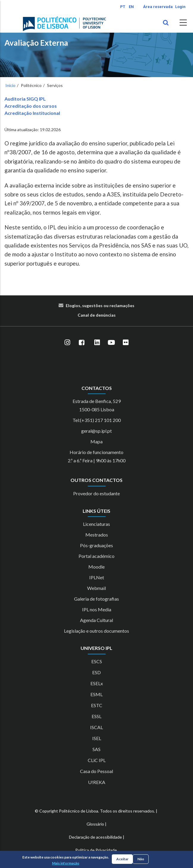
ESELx (97, 683)
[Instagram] (68, 342)
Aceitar (122, 859)
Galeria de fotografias (96, 599)
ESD (96, 672)
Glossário (95, 824)
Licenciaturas (96, 524)
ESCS (97, 661)
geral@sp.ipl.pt (96, 431)
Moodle (96, 567)
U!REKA (97, 782)
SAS (96, 749)
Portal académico (96, 556)
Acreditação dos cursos (31, 106)
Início (10, 85)
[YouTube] (112, 342)
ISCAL (96, 727)
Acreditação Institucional (32, 113)
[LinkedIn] (97, 342)
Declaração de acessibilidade (95, 837)
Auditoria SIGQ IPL (25, 99)
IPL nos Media (97, 609)
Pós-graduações (96, 545)
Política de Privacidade (96, 850)
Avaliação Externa (36, 43)
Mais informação (66, 863)
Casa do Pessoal (96, 771)
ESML (96, 694)
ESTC (97, 705)
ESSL (96, 716)
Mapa (96, 441)
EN (131, 7)
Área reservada (158, 7)
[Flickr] (126, 342)
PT (123, 7)
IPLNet (97, 577)
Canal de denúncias (97, 315)
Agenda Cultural (96, 620)
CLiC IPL (97, 760)
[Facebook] (82, 342)
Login (180, 7)
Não (141, 859)
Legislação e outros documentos (96, 631)
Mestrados (97, 535)
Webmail (96, 588)
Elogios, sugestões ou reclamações (100, 306)
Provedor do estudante (96, 493)
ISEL (97, 738)
